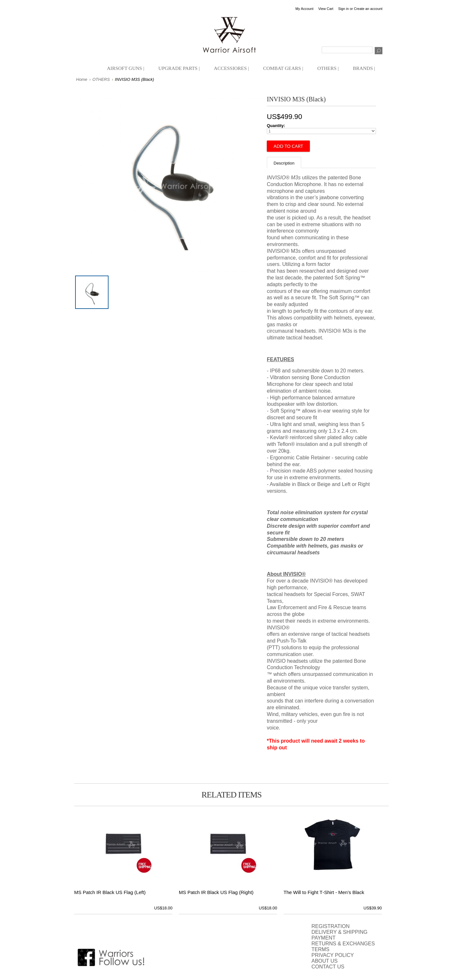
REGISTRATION (331, 926)
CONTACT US (328, 967)
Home (82, 79)
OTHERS (101, 79)
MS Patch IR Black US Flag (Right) (216, 892)
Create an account (368, 9)
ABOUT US (325, 961)
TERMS (320, 949)
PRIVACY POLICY (333, 955)
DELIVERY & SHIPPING (340, 932)
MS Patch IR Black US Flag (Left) (110, 892)
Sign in (343, 9)
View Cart (326, 9)
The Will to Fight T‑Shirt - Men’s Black (324, 892)
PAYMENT (323, 938)
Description (284, 163)
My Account (304, 9)
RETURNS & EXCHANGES (343, 944)
